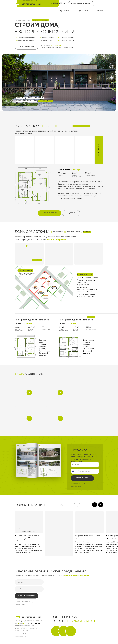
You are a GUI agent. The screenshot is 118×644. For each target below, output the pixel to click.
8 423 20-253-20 (58, 3)
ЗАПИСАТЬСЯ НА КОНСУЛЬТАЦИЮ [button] (81, 4)
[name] (85, 465)
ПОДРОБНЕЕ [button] (71, 213)
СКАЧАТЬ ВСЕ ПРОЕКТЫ (45, 101)
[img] (56, 631)
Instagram (85, 11)
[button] (99, 150)
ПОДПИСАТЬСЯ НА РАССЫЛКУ (27, 596)
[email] (29, 589)
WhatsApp (100, 11)
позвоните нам (55, 5)
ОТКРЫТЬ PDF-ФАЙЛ (82, 478)
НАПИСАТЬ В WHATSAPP (27, 47)
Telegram (66, 11)
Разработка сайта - (22, 636)
